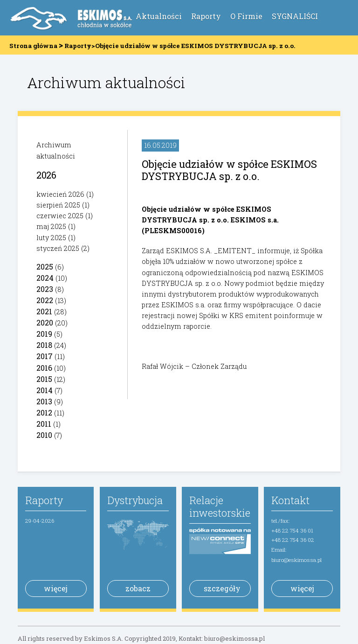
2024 (45, 278)
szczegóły (222, 588)
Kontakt (290, 500)
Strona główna (33, 46)
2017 (45, 356)
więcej (56, 588)
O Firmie (246, 16)
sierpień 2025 (58, 205)
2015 (44, 379)
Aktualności (159, 16)
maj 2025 (51, 226)
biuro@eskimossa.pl (296, 560)
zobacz (138, 588)
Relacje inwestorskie (220, 506)
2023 (45, 289)
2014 (45, 390)
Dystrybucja (135, 500)
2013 (44, 401)
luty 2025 (51, 238)
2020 (45, 322)
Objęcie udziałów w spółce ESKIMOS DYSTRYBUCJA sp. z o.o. (229, 170)
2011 (44, 424)
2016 (44, 368)
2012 (44, 412)
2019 (44, 334)
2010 (44, 435)
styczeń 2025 (58, 248)
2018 (44, 345)
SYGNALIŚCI (295, 16)
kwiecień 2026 (60, 194)
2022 (45, 300)
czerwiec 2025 (60, 216)
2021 (44, 311)
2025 (45, 267)
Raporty (206, 16)
